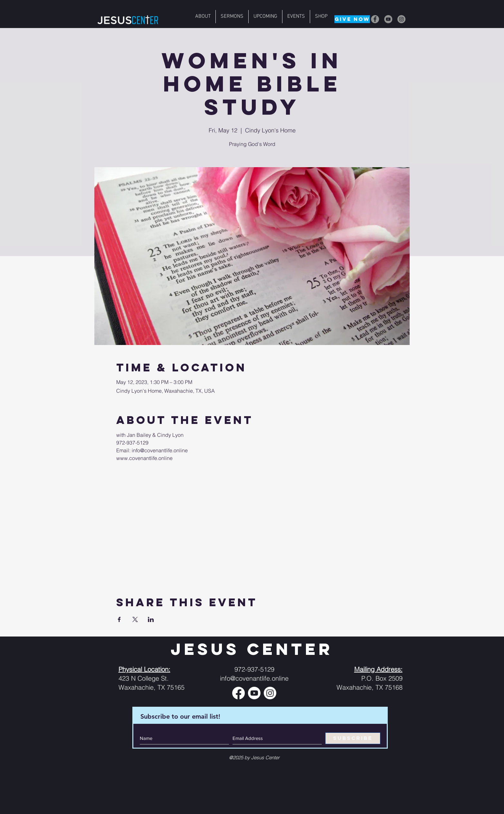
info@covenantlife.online (254, 678)
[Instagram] (401, 19)
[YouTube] (388, 19)
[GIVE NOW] (352, 19)
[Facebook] (375, 19)
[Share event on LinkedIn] (151, 619)
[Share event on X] (135, 619)
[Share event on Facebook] (119, 619)
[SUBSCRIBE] (353, 738)
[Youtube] (254, 693)
